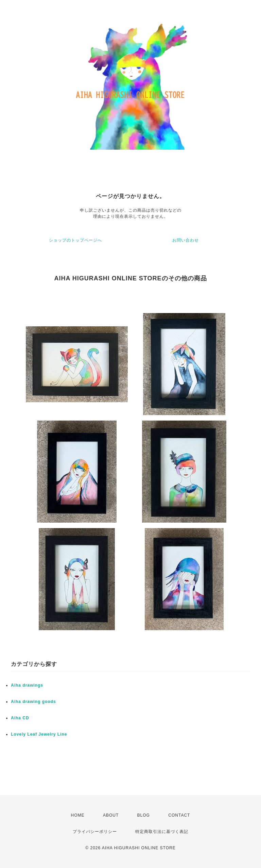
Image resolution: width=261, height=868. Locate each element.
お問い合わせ (186, 240)
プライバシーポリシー (95, 832)
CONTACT (179, 815)
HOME (78, 815)
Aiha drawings (27, 685)
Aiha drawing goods (33, 702)
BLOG (144, 815)
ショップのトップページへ (75, 240)
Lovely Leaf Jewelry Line (39, 734)
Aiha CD (20, 718)
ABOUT (111, 815)
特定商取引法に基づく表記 (162, 832)
